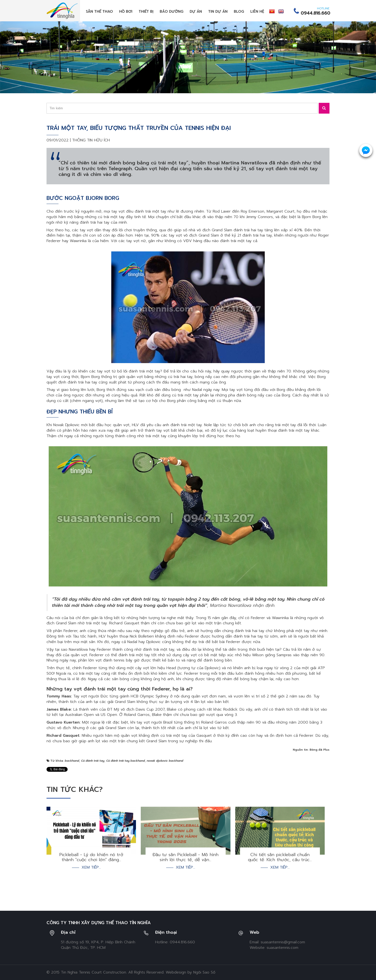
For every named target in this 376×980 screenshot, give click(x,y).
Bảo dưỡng (172, 12)
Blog (239, 12)
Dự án (196, 12)
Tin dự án (218, 12)
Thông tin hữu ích (91, 140)
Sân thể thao (99, 12)
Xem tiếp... (91, 867)
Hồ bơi (126, 12)
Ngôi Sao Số (204, 972)
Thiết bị (146, 12)
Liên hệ (257, 12)
